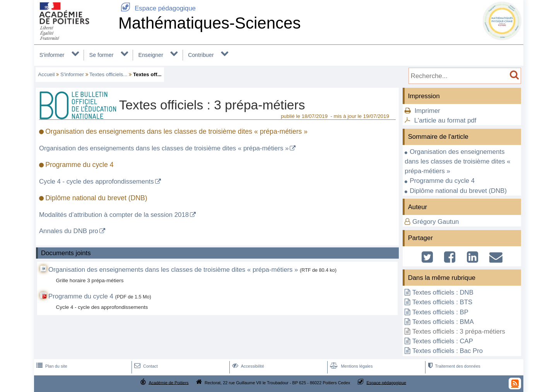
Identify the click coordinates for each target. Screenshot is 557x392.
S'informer (52, 55)
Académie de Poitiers (168, 382)
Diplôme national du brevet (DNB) (458, 191)
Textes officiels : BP (440, 312)
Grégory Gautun (436, 222)
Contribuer (201, 55)
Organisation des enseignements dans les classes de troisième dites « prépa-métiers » (164, 148)
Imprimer (427, 111)
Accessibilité (247, 366)
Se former (102, 55)
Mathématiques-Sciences (210, 23)
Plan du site (51, 366)
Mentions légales (350, 366)
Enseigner (150, 55)
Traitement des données (453, 366)
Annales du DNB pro (69, 231)
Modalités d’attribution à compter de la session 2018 (114, 215)
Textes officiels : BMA (443, 322)
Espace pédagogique (157, 8)
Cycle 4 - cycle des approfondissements (97, 182)
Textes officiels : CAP (443, 341)
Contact (145, 366)
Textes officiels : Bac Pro (448, 351)
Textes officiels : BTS (442, 302)
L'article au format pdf (445, 120)
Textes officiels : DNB (443, 292)
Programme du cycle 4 (81, 296)
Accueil (46, 74)
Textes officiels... (108, 74)
